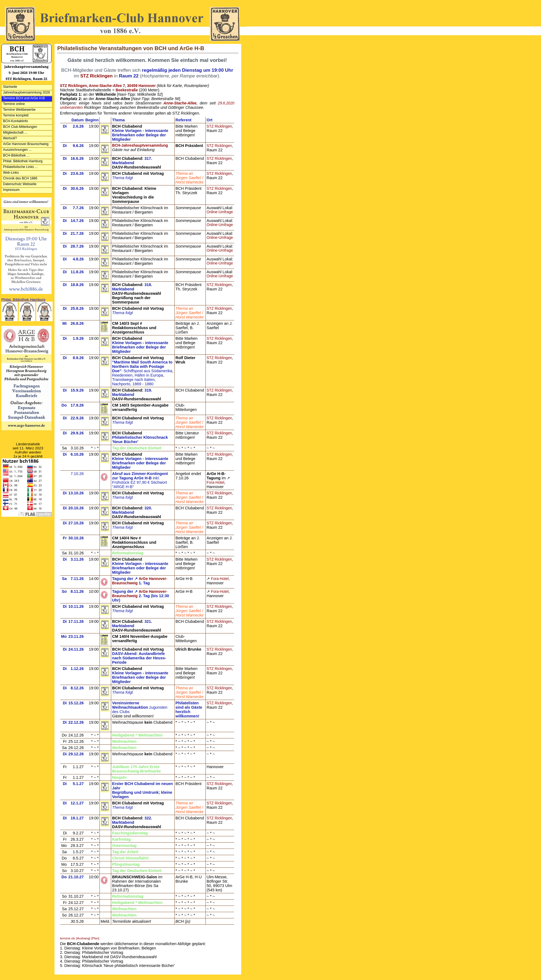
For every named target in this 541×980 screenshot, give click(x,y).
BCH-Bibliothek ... (16, 155)
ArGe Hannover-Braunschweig (26, 144)
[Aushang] (83, 938)
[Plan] (95, 938)
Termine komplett (16, 115)
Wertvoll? (10, 138)
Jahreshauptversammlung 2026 (26, 92)
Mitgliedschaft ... (15, 133)
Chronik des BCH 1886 (20, 178)
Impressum (11, 190)
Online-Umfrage (220, 212)
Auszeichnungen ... (17, 150)
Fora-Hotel (215, 483)
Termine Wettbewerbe (19, 110)
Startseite (10, 87)
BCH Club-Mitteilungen (20, 127)
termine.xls (67, 938)
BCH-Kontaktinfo (16, 121)
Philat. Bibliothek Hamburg (23, 161)
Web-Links (11, 173)
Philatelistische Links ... (20, 167)
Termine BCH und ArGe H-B (24, 98)
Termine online (14, 104)
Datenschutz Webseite (20, 184)
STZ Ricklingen (219, 126)
